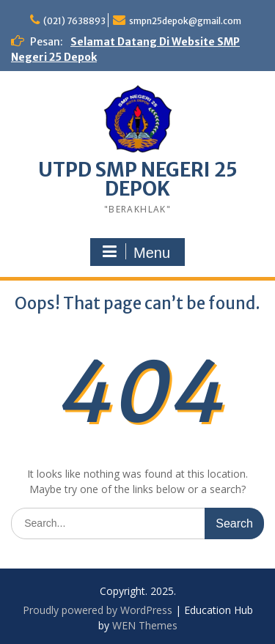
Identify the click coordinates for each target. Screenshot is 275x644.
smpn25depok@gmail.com (185, 21)
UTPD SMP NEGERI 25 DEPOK (138, 179)
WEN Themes (145, 625)
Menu (136, 252)
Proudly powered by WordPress (98, 610)
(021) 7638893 (74, 21)
